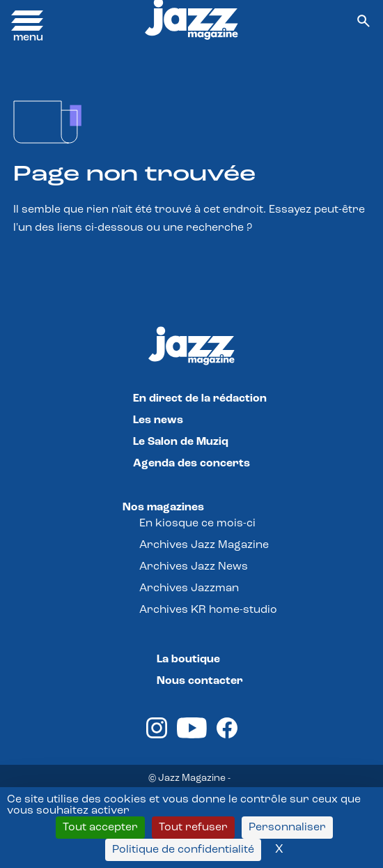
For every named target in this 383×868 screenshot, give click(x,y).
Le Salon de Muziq (181, 442)
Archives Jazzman (189, 588)
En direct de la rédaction (200, 399)
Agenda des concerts (191, 464)
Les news (158, 420)
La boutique (188, 660)
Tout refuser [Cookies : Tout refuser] (193, 828)
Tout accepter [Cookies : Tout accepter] (100, 828)
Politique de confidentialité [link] (183, 850)
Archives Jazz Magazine (204, 545)
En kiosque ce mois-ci (197, 524)
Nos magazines (163, 508)
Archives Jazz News (194, 567)
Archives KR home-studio (208, 610)
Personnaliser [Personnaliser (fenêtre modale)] (287, 828)
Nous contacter (200, 681)
